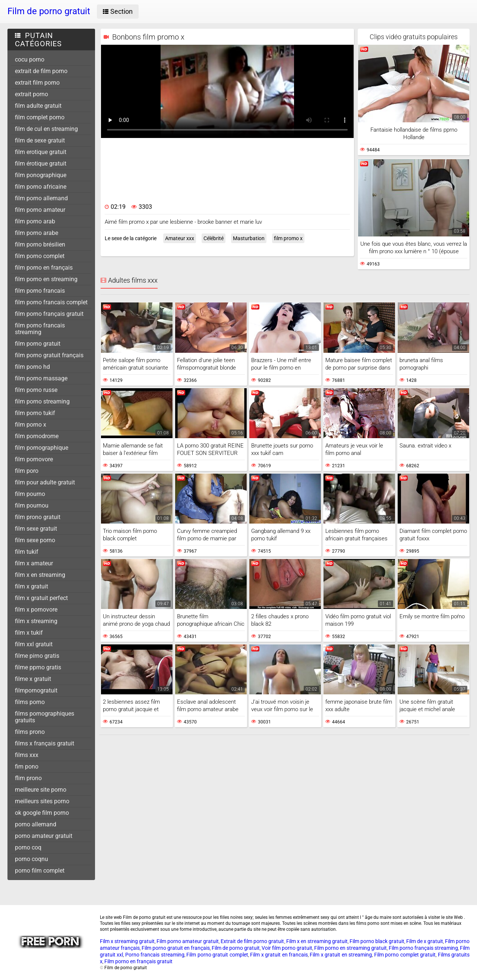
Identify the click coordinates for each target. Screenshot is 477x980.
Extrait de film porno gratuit (252, 941)
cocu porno (30, 59)
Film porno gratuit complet (217, 955)
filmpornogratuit (36, 690)
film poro (27, 471)
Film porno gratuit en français (176, 948)
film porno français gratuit (49, 314)
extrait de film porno (41, 71)
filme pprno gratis (38, 667)
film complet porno (40, 117)
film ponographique (41, 175)
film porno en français (44, 268)
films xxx (27, 755)
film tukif (27, 552)
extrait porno (31, 94)
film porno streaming (42, 401)
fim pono (27, 767)
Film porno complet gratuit (405, 955)
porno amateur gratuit (44, 836)
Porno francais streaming (155, 955)
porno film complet (40, 871)
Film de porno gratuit (236, 948)
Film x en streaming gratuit (317, 941)
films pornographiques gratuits (45, 717)
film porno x (31, 425)
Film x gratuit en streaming (341, 955)
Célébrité (214, 238)
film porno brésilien (40, 244)
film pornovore (34, 459)
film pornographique (42, 448)
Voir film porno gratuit (287, 948)
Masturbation (249, 238)
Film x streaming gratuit (127, 941)
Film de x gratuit (425, 941)
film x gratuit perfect (41, 598)
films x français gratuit (45, 743)
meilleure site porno (41, 790)
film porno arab (35, 221)
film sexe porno (35, 540)
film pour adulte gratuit (45, 482)
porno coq (28, 847)
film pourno (30, 494)
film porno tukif (35, 413)
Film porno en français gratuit (138, 961)
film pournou (32, 505)
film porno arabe (37, 233)
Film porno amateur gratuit (188, 941)
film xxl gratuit (34, 644)
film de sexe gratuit (40, 140)
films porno (30, 702)
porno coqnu (31, 859)
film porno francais (40, 291)
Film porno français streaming (423, 948)
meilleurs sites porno (42, 801)
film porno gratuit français (49, 355)
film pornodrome (37, 436)
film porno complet (40, 256)
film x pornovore (36, 610)
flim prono (28, 778)
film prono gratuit (38, 517)
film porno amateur (40, 210)
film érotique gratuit (41, 164)
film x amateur (34, 563)
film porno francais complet (51, 302)
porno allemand (36, 824)
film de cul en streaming (46, 129)
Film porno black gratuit (377, 941)
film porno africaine (41, 187)
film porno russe (36, 390)
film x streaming (36, 621)
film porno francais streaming (40, 329)
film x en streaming (40, 575)
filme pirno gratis (37, 656)
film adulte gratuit (38, 106)
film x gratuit (31, 586)
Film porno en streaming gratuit (350, 948)
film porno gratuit (38, 344)
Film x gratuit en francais (279, 955)
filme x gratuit (33, 679)
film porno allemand (41, 198)
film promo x (288, 238)
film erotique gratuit (41, 152)
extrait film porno (37, 83)
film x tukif (29, 633)
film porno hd (32, 367)
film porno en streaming (46, 279)
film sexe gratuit (36, 529)
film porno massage (41, 378)
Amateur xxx (180, 238)
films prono (30, 732)
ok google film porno (42, 813)
